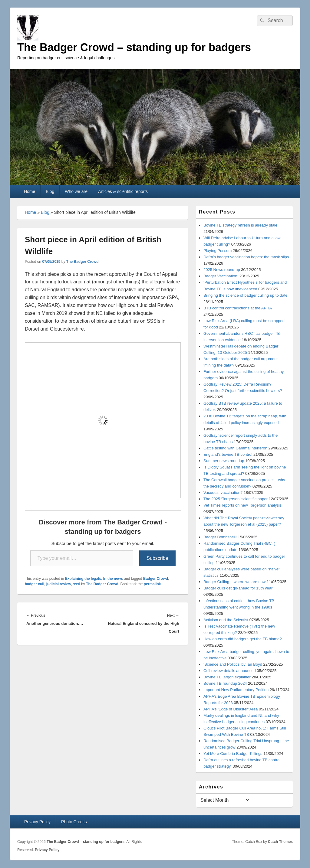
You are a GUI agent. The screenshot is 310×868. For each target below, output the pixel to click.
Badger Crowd (156, 579)
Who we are (76, 191)
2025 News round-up (222, 270)
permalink (152, 584)
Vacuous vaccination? (223, 493)
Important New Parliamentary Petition (236, 690)
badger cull (35, 584)
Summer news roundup (224, 461)
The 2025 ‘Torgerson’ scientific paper (236, 499)
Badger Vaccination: (221, 276)
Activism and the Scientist (226, 620)
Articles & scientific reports (123, 191)
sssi (76, 584)
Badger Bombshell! (220, 537)
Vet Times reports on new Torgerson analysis (242, 505)
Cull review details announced (230, 671)
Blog (50, 191)
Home (30, 191)
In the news (113, 579)
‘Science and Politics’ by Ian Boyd (233, 664)
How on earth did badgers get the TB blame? (242, 639)
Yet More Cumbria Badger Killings (233, 754)
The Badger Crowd (82, 262)
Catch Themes (280, 842)
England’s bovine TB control (228, 454)
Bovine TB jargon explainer (227, 677)
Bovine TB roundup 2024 (225, 683)
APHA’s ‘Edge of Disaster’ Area (231, 709)
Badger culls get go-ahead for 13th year (238, 588)
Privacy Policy (37, 822)
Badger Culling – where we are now (234, 582)
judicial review (59, 584)
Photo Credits (74, 822)
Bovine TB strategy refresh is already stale (240, 225)
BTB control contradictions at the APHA (238, 308)
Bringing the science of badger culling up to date (246, 295)
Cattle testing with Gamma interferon (235, 448)
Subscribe (157, 558)
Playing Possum (218, 251)
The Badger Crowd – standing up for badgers (134, 47)
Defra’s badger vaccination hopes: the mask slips (246, 257)
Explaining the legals (83, 579)
